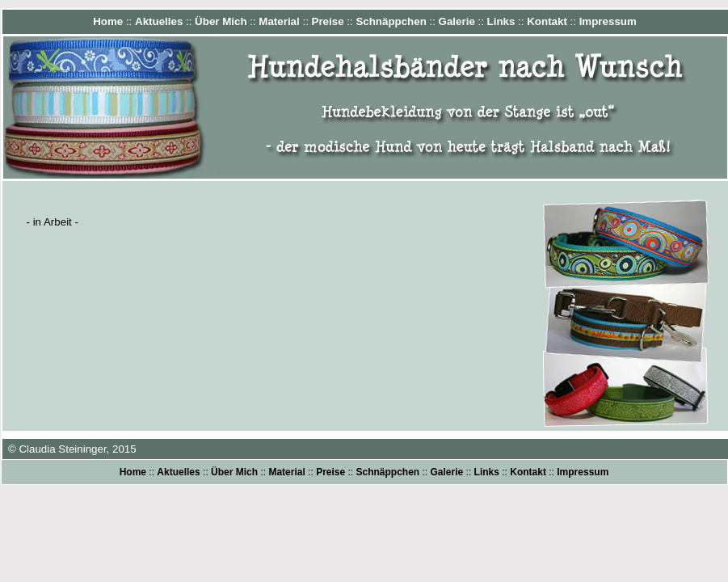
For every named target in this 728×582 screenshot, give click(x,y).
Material (279, 21)
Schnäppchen (391, 21)
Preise (328, 21)
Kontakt (547, 21)
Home (108, 21)
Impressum (608, 21)
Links (501, 21)
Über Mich (221, 21)
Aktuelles (159, 21)
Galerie (457, 21)
